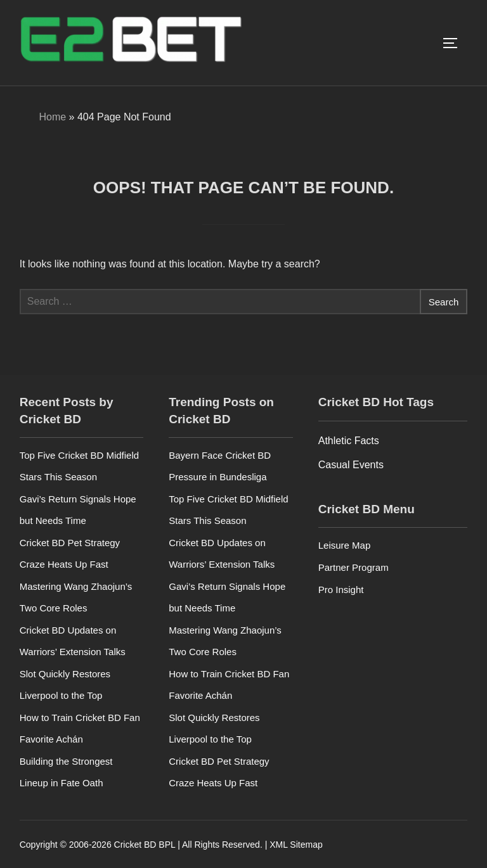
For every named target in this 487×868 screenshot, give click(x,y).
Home (52, 117)
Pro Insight (341, 590)
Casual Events (351, 465)
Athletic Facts (349, 441)
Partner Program (354, 567)
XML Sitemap (296, 845)
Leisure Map (345, 545)
